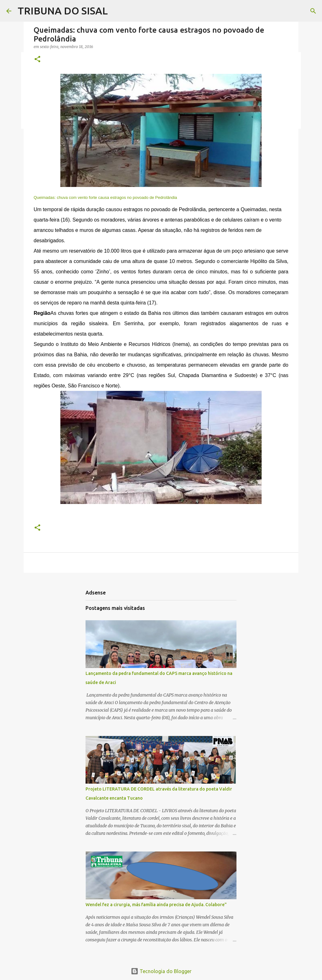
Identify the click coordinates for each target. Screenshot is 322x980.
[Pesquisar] (313, 11)
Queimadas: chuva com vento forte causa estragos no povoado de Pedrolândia (105, 197)
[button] (37, 60)
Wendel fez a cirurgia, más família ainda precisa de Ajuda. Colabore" (156, 905)
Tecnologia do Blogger (161, 971)
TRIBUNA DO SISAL (63, 11)
